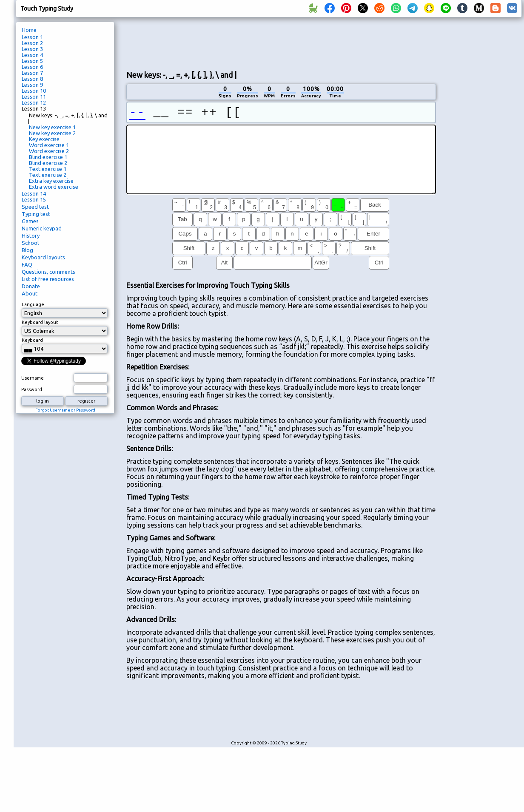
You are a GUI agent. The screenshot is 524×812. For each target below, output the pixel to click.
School (30, 243)
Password (32, 389)
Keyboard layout (40, 322)
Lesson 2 (32, 43)
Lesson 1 (32, 37)
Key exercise (44, 139)
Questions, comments (48, 272)
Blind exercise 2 (48, 163)
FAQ (27, 264)
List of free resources (48, 279)
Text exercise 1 (48, 169)
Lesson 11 (34, 97)
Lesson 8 (32, 79)
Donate (31, 286)
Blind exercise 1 (48, 157)
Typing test (36, 214)
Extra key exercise (51, 181)
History (31, 236)
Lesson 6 (32, 67)
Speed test (35, 207)
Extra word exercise (54, 187)
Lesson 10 (34, 91)
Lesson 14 (34, 193)
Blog (27, 250)
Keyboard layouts (43, 257)
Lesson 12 (34, 102)
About (30, 293)
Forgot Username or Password (65, 410)
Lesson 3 (32, 49)
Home (29, 30)
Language (33, 304)
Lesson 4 (32, 55)
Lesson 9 (32, 85)
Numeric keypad (42, 228)
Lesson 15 (34, 199)
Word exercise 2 (49, 151)
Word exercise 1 (49, 145)
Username (33, 378)
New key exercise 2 (52, 133)
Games (30, 221)
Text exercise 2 (48, 175)
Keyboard (32, 340)
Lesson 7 (32, 73)
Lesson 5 (32, 61)
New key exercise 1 (52, 127)
